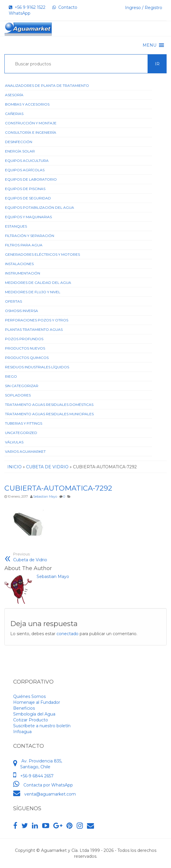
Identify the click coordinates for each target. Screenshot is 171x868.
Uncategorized (21, 433)
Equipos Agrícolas (25, 170)
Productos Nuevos (25, 348)
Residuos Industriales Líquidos (37, 367)
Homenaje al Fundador (37, 702)
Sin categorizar (22, 386)
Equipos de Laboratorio (31, 179)
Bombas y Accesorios (27, 104)
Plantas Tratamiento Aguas (34, 329)
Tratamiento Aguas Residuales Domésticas (49, 405)
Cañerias (14, 114)
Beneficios (24, 708)
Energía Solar (20, 151)
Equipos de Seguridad (28, 198)
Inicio (14, 467)
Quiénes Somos (29, 696)
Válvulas (14, 442)
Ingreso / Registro (144, 8)
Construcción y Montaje (31, 123)
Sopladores (18, 395)
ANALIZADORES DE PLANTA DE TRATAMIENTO (47, 85)
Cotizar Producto (31, 720)
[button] (149, 45)
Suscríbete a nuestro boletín (42, 726)
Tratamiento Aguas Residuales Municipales (49, 414)
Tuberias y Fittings (24, 423)
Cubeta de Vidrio (30, 557)
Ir (157, 64)
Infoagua (22, 732)
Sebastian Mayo (45, 497)
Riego (11, 376)
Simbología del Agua (34, 714)
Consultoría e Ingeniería (31, 132)
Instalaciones (19, 264)
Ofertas (13, 301)
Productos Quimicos (27, 358)
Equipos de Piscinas (25, 189)
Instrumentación (23, 273)
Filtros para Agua (24, 245)
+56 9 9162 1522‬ (27, 7)
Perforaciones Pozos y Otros (37, 320)
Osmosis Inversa (22, 311)
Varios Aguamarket (25, 451)
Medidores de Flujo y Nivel (33, 292)
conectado (67, 634)
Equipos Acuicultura (27, 161)
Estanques (16, 226)
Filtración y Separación (30, 236)
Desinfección (19, 142)
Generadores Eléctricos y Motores (42, 254)
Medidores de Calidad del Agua (38, 283)
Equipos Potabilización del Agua (40, 207)
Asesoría (14, 95)
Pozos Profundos (24, 339)
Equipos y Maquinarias (28, 217)
